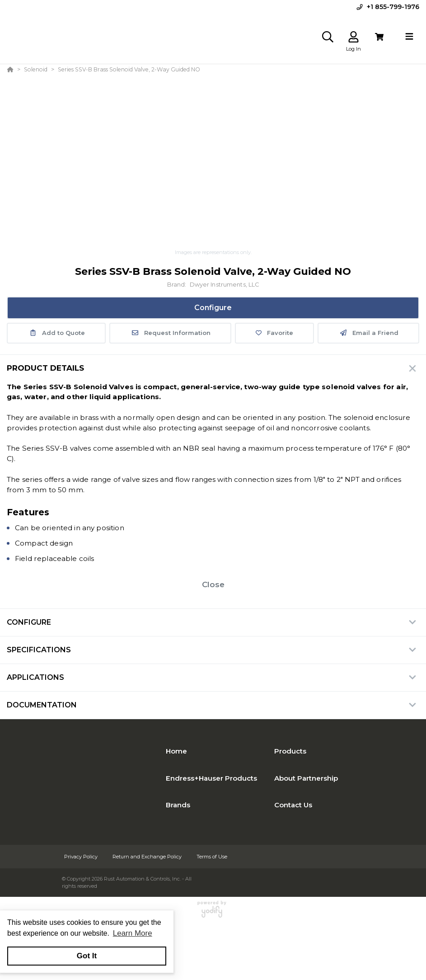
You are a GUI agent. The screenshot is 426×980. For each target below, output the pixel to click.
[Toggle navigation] (409, 37)
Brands (178, 805)
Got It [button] (87, 956)
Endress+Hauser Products (211, 778)
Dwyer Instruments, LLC (225, 285)
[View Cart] (379, 37)
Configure (213, 308)
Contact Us (293, 805)
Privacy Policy (82, 857)
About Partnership (306, 778)
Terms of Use (212, 857)
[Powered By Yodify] (213, 913)
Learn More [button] (133, 933)
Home (176, 751)
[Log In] (353, 37)
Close (213, 584)
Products (290, 751)
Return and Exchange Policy (148, 857)
